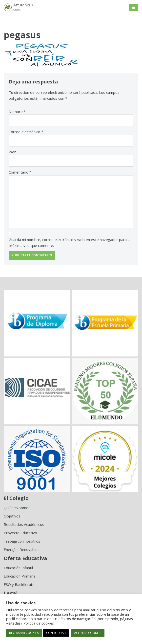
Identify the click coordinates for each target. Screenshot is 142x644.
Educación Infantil (18, 568)
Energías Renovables (22, 549)
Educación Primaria (20, 576)
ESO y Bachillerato (19, 584)
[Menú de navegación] (133, 7)
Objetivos (12, 516)
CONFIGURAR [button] (56, 633)
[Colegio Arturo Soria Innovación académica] (19, 7)
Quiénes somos (17, 508)
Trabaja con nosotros (22, 541)
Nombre (17, 112)
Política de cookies (39, 623)
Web (13, 152)
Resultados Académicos (24, 524)
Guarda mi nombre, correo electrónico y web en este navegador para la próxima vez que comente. (70, 242)
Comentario (20, 172)
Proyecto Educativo (20, 533)
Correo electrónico (26, 132)
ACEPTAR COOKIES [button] (88, 633)
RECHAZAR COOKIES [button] (24, 633)
